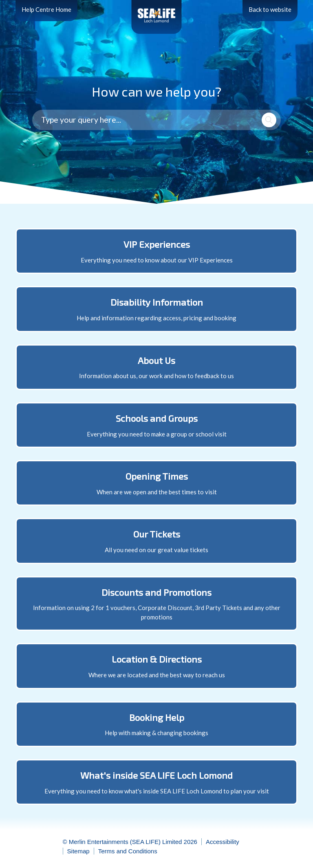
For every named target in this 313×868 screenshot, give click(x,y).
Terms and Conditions (128, 851)
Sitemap (78, 851)
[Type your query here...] (156, 120)
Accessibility (223, 842)
